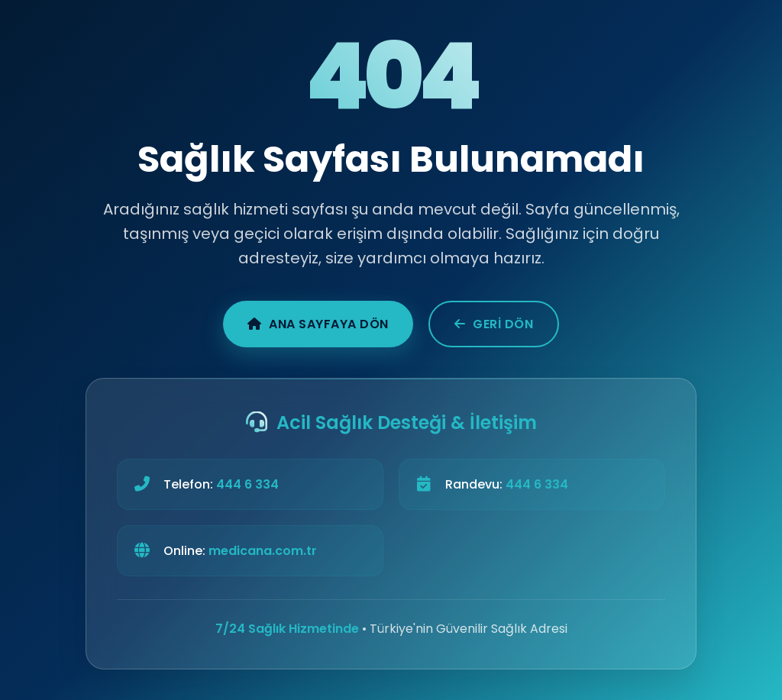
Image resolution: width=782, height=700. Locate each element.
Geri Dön (494, 324)
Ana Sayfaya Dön (318, 324)
